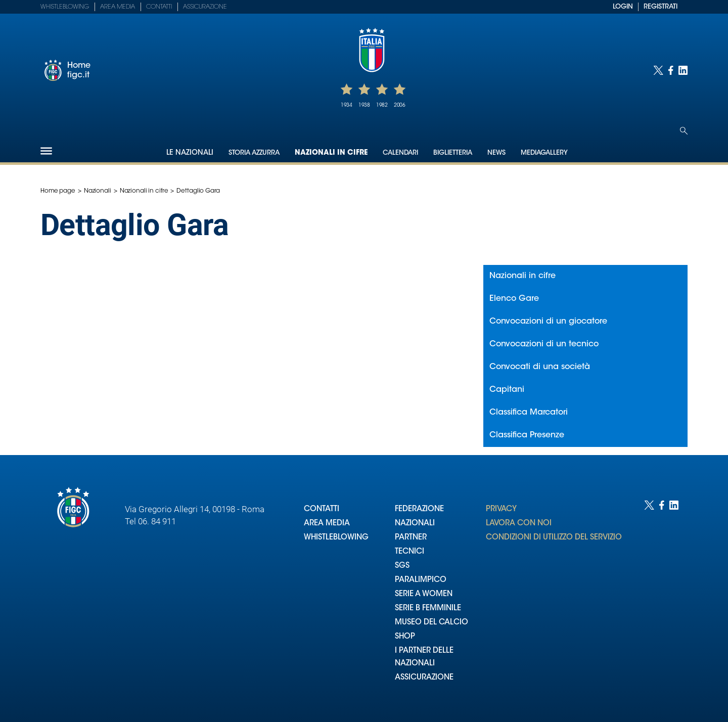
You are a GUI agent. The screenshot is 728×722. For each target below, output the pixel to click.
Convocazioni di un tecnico (544, 344)
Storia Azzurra (254, 153)
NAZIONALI (415, 524)
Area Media (118, 7)
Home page (58, 191)
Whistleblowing (65, 7)
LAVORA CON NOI (519, 524)
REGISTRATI (661, 7)
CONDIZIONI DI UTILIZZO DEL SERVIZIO (554, 538)
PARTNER (411, 538)
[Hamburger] (46, 151)
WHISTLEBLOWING (336, 538)
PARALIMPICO (421, 580)
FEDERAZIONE (419, 509)
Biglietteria (453, 153)
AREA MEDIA (327, 524)
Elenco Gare (514, 299)
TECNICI (409, 552)
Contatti (159, 7)
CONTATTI (322, 509)
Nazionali (98, 191)
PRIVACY (501, 509)
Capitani (507, 390)
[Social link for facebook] (671, 70)
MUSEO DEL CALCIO (431, 623)
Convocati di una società (540, 367)
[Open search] (684, 131)
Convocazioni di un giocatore (548, 322)
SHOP (405, 637)
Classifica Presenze (527, 435)
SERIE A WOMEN (424, 594)
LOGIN (623, 7)
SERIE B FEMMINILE (428, 608)
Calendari (400, 153)
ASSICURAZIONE (424, 678)
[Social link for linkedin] (683, 70)
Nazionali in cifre (331, 153)
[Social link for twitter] (658, 70)
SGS (402, 566)
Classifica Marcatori (529, 413)
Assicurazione (205, 7)
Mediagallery (544, 153)
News (496, 153)
